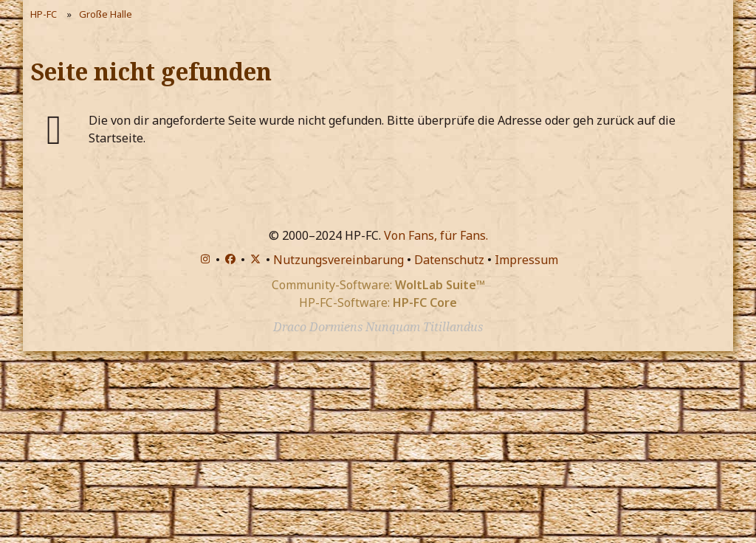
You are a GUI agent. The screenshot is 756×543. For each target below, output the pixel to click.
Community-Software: (378, 285)
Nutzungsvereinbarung (339, 260)
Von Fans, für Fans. (436, 235)
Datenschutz (449, 260)
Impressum (526, 260)
